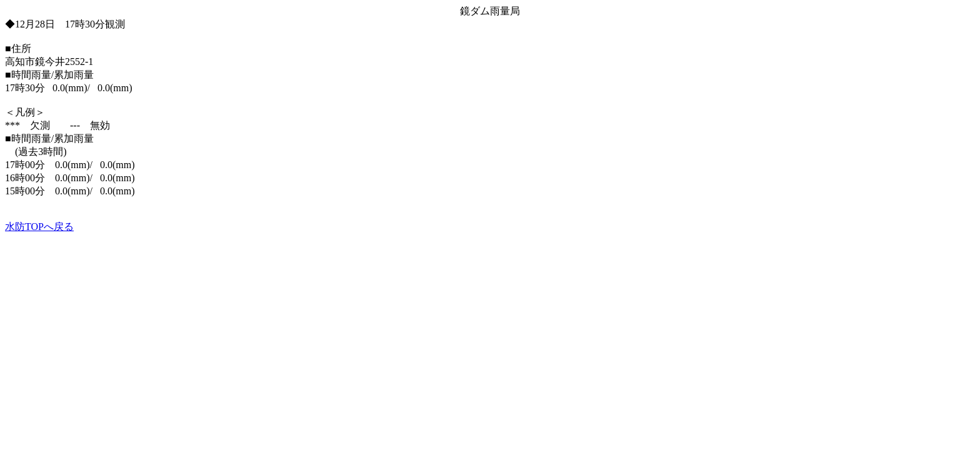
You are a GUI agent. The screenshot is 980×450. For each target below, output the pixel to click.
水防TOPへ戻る (39, 227)
